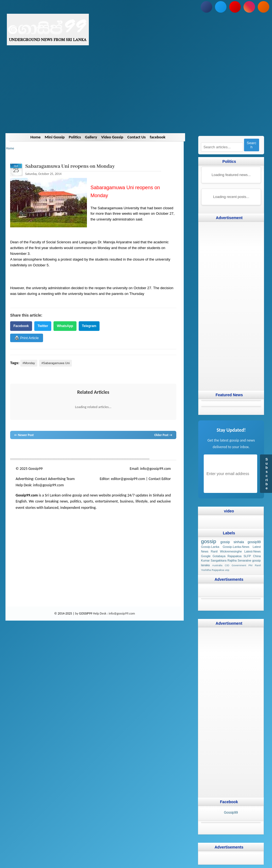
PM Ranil (255, 565)
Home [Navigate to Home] (35, 137)
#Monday (29, 363)
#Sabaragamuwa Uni (56, 363)
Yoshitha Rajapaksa (212, 570)
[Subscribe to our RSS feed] (263, 7)
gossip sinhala (232, 542)
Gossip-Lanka (210, 547)
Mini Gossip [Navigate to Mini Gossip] (54, 137)
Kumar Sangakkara (214, 560)
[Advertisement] (136, 95)
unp (227, 570)
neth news (83, 450)
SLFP (247, 556)
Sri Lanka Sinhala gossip (151, 450)
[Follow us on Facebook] (206, 7)
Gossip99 (231, 812)
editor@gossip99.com (128, 479)
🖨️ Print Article (27, 338)
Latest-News (253, 551)
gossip (14, 450)
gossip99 (254, 542)
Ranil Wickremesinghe (226, 551)
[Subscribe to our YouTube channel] (235, 7)
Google (206, 556)
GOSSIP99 (86, 613)
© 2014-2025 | (65, 613)
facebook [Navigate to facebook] (158, 137)
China (257, 556)
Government (239, 565)
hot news (41, 450)
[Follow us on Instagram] (249, 7)
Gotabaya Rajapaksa (227, 556)
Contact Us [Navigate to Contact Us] (137, 137)
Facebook (21, 326)
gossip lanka (67, 450)
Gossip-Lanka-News (236, 547)
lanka (23, 450)
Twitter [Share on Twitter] (43, 326)
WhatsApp (65, 326)
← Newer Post (24, 435)
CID (227, 565)
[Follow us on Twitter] (221, 7)
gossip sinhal (125, 450)
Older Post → (163, 435)
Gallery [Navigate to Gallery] (91, 137)
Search (252, 145)
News (31, 450)
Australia (217, 565)
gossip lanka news (102, 450)
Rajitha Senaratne (239, 560)
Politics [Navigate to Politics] (75, 137)
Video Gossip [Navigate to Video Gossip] (112, 137)
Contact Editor (160, 479)
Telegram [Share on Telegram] (89, 326)
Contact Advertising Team (55, 479)
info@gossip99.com (155, 469)
